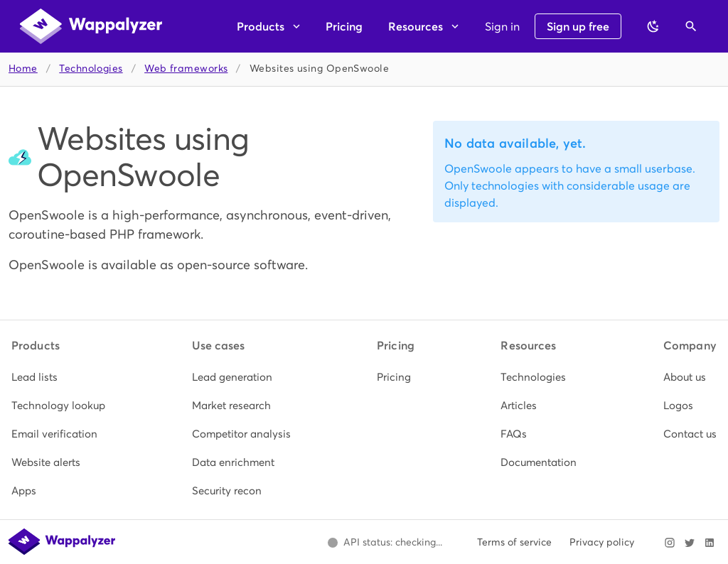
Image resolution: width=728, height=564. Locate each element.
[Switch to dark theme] (653, 26)
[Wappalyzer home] (91, 26)
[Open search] (691, 26)
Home (23, 69)
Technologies (91, 69)
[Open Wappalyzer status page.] (385, 543)
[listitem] (58, 377)
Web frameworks (186, 69)
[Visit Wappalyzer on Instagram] (670, 543)
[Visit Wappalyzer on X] (690, 543)
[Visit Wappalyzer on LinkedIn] (710, 543)
